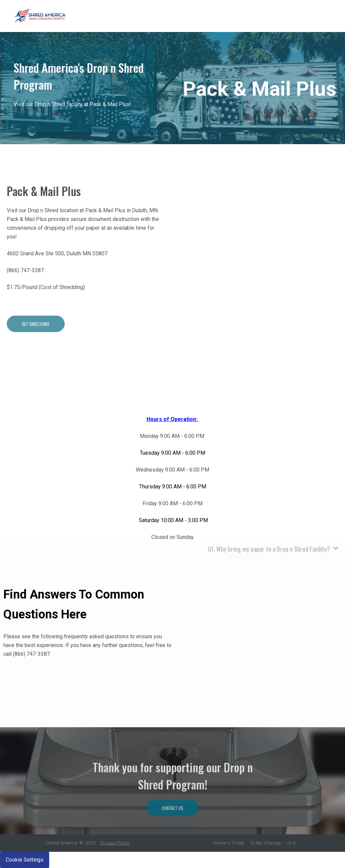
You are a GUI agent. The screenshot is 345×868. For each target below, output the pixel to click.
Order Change (266, 843)
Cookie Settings (25, 860)
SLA (291, 843)
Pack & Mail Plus (44, 209)
